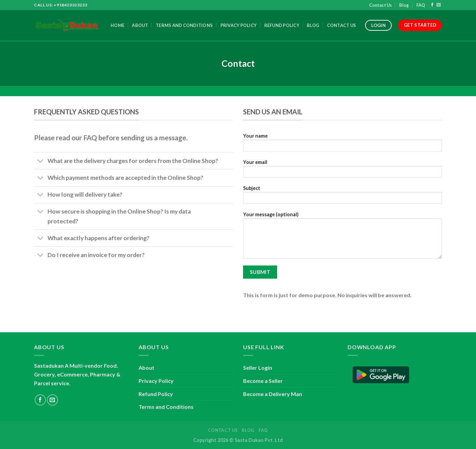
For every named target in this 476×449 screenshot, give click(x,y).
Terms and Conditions (184, 25)
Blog (404, 5)
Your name (343, 145)
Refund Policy (282, 25)
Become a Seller (263, 381)
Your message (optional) (343, 237)
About (140, 25)
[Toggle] (41, 161)
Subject (343, 197)
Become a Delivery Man (273, 394)
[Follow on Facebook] (432, 5)
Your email (343, 171)
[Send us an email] (439, 5)
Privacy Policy (239, 25)
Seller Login (258, 368)
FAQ (421, 5)
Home (117, 25)
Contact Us (380, 5)
